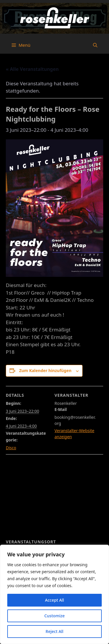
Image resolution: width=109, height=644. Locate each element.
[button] (95, 45)
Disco (11, 448)
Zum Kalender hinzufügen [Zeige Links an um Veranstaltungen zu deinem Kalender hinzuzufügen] (45, 370)
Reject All (54, 631)
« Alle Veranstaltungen (32, 69)
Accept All (54, 600)
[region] (54, 594)
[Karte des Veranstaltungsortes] (54, 496)
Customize (54, 616)
